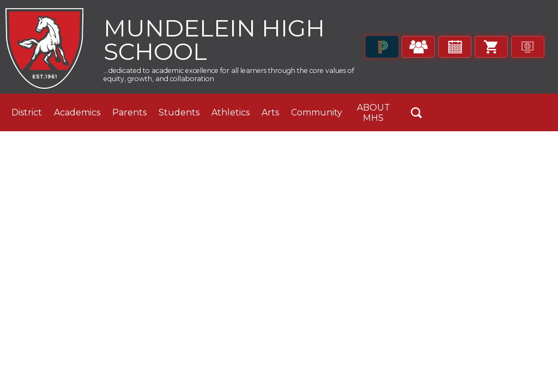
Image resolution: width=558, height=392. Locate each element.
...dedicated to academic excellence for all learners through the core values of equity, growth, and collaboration (225, 78)
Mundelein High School (225, 41)
